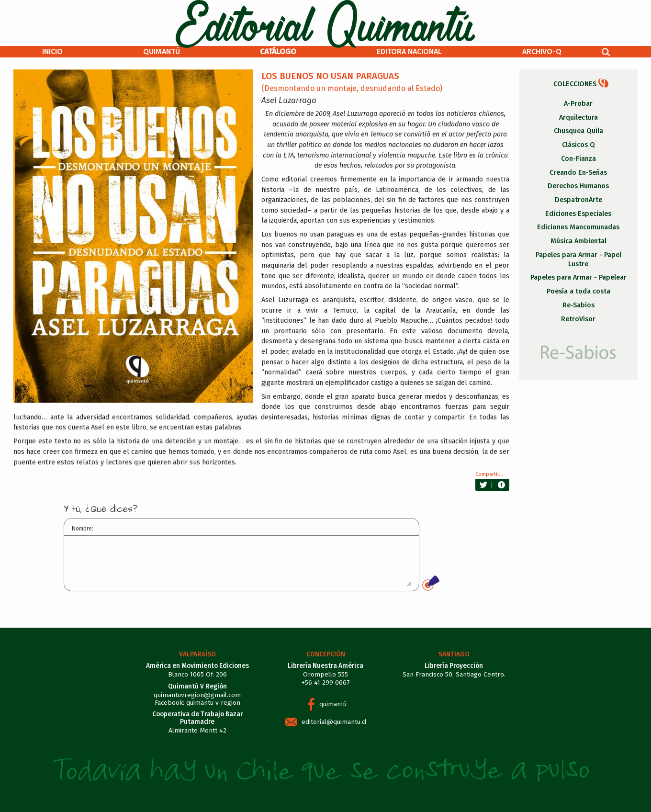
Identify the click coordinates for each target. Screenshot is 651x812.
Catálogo (278, 51)
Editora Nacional (409, 51)
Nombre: (83, 529)
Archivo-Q (542, 51)
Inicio (52, 51)
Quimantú (162, 51)
